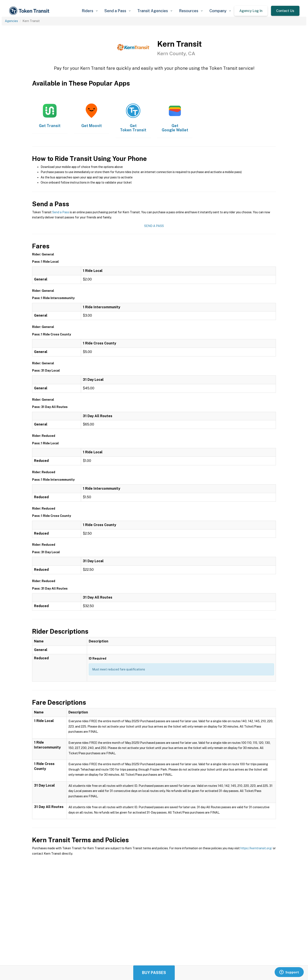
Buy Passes (154, 973)
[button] (90, 11)
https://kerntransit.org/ (256, 848)
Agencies (11, 21)
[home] (30, 11)
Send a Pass (61, 212)
